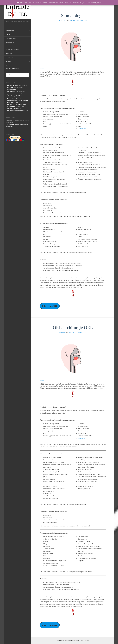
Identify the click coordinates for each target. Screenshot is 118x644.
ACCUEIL (8, 27)
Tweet (42, 69)
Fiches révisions (11, 31)
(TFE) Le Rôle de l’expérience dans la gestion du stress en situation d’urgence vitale (17, 87)
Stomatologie (73, 16)
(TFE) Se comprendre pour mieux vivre (18, 111)
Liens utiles (9, 57)
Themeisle (86, 640)
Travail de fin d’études (13, 50)
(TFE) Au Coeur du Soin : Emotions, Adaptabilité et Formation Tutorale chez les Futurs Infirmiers (17, 106)
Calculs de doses (11, 38)
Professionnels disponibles (14, 46)
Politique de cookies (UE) (13, 69)
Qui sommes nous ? (11, 65)
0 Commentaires (82, 20)
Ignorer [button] (98, 3)
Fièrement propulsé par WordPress (65, 640)
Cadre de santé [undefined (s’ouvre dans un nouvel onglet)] (83, 129)
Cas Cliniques (10, 42)
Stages (8, 35)
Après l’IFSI (9, 54)
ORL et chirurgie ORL (73, 328)
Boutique (9, 61)
